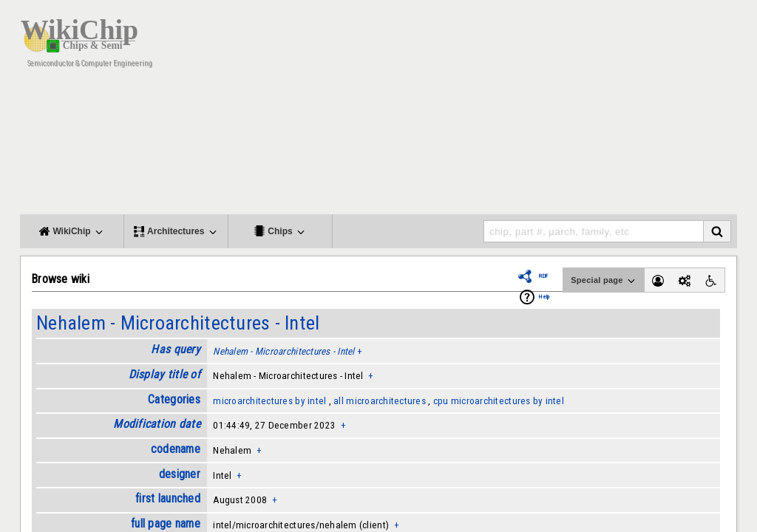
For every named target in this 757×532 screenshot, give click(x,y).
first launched (168, 498)
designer (180, 474)
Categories (174, 399)
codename (176, 449)
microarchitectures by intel (269, 401)
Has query (175, 349)
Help (544, 297)
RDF (543, 276)
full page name (166, 524)
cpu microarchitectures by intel (499, 401)
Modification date (157, 424)
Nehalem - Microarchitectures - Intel (178, 323)
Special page (604, 281)
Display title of (164, 374)
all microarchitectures (380, 401)
